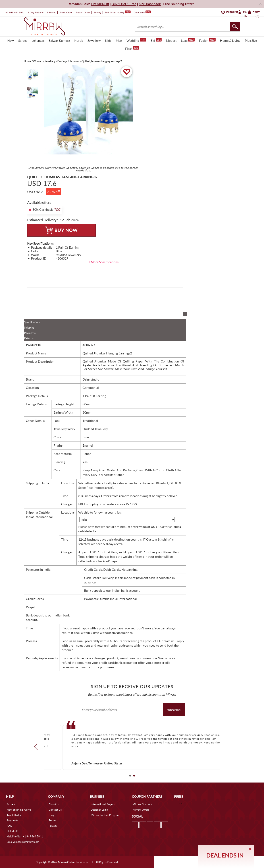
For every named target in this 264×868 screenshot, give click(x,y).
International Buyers (103, 804)
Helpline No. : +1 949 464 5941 (25, 836)
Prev (37, 747)
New (11, 41)
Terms (52, 820)
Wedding (136, 40)
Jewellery (94, 41)
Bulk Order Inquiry (114, 12)
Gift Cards (142, 12)
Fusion (207, 40)
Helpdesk (12, 831)
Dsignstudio (91, 379)
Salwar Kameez (59, 41)
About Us (54, 804)
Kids (108, 41)
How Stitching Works (19, 810)
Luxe (188, 40)
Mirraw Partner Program (105, 815)
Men (119, 41)
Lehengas (38, 41)
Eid (156, 40)
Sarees (23, 41)
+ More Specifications (103, 262)
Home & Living (230, 41)
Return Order (83, 12)
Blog (51, 815)
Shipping (29, 328)
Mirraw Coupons (142, 804)
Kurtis (79, 41)
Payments (30, 333)
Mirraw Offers (141, 810)
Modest (171, 41)
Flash (132, 48)
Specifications (32, 322)
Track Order (66, 12)
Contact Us (55, 810)
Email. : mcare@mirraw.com (23, 842)
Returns (29, 338)
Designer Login (99, 810)
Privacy (53, 826)
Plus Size (251, 41)
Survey (97, 12)
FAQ (9, 826)
